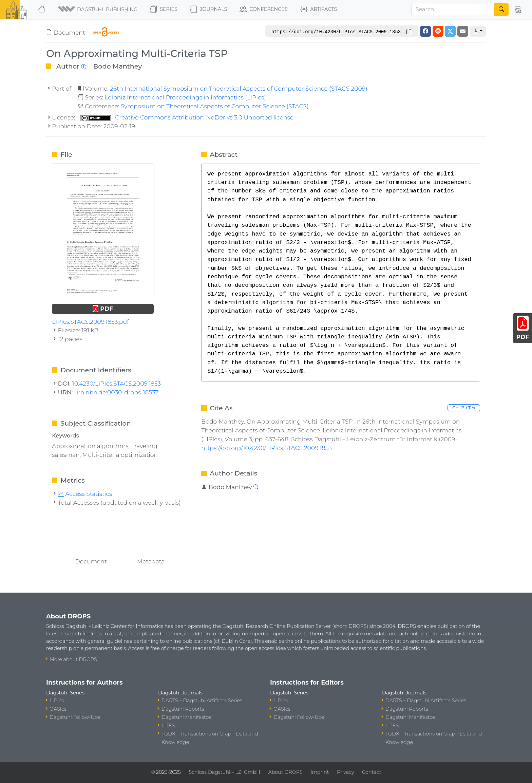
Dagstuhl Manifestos (186, 717)
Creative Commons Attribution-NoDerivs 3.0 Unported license (187, 117)
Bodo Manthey (118, 66)
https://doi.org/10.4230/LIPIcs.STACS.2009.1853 (267, 448)
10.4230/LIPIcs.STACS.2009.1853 (117, 383)
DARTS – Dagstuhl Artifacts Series (202, 701)
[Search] (453, 10)
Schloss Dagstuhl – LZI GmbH (224, 772)
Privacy (345, 772)
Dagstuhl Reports (183, 709)
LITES (168, 726)
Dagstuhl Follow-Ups (75, 717)
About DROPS (285, 772)
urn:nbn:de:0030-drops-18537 (117, 392)
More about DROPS (73, 659)
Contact (372, 772)
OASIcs (58, 709)
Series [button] (164, 10)
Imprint (320, 772)
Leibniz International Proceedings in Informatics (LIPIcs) (185, 97)
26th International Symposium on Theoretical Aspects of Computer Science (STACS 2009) (239, 88)
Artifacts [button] (319, 10)
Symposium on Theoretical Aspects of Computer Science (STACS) (215, 106)
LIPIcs (57, 701)
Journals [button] (208, 10)
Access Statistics (85, 494)
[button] (98, 10)
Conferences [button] (264, 10)
